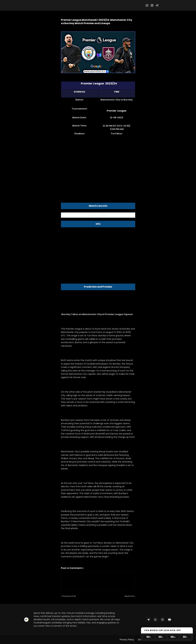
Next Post (129, 596)
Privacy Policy (127, 640)
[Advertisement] (98, 162)
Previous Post (69, 596)
